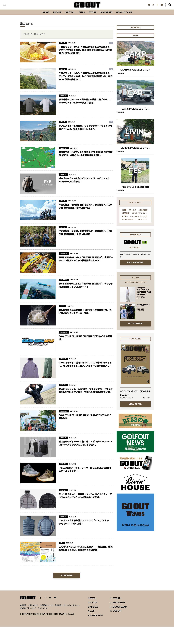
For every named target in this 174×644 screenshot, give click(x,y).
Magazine (107, 13)
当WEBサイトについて (28, 609)
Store (93, 13)
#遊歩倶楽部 (143, 210)
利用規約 (58, 606)
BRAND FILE (95, 616)
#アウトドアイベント (139, 214)
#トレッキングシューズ (139, 217)
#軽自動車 (126, 214)
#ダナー (125, 217)
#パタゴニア (142, 220)
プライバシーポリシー (71, 606)
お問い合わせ (33, 606)
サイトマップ (43, 609)
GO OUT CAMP (125, 13)
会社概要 (23, 606)
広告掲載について (46, 606)
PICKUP (57, 13)
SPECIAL (70, 13)
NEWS (92, 599)
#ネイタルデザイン (129, 220)
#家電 (124, 210)
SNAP (82, 13)
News (45, 13)
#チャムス (132, 210)
